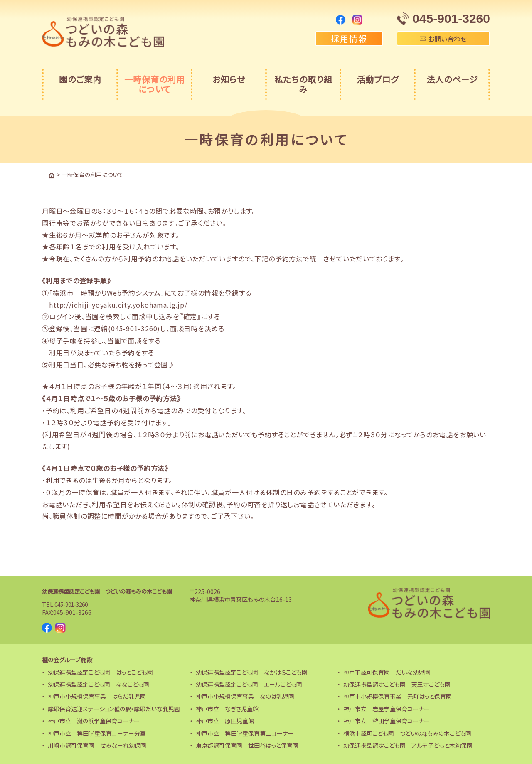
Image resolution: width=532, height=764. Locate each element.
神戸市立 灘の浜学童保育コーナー (94, 720)
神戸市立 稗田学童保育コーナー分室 (97, 732)
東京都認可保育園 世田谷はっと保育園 (247, 745)
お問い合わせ (443, 39)
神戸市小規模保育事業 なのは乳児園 (245, 696)
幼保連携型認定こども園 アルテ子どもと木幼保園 (408, 745)
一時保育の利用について (155, 84)
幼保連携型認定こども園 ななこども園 (99, 684)
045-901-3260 (74, 604)
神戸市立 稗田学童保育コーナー (387, 720)
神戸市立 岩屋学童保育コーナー (387, 708)
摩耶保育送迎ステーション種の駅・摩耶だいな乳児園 (114, 708)
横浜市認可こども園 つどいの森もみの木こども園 (407, 732)
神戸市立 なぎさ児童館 (227, 708)
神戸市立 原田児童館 (225, 720)
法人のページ (452, 79)
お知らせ (229, 79)
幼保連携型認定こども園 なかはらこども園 (252, 671)
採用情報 (349, 38)
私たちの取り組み (303, 84)
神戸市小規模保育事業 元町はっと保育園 (398, 696)
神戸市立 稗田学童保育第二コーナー (245, 732)
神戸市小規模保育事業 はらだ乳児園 (97, 696)
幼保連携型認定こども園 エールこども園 (249, 684)
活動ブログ (378, 79)
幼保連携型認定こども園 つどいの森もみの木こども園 (112, 591)
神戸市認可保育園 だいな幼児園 (387, 671)
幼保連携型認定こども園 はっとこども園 (100, 671)
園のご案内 (80, 79)
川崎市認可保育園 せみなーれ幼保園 (97, 745)
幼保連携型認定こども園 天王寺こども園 (397, 684)
